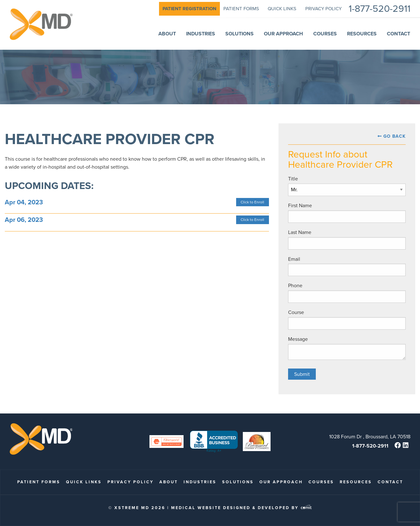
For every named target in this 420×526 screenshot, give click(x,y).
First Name (300, 205)
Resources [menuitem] (362, 34)
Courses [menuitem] (325, 34)
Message (298, 339)
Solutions (238, 482)
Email (294, 259)
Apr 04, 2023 (24, 202)
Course (296, 312)
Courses (321, 482)
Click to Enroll (252, 202)
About (169, 482)
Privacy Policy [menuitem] (323, 9)
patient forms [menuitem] (241, 9)
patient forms (39, 482)
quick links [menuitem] (282, 9)
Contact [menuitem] (398, 34)
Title (293, 179)
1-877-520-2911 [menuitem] (380, 9)
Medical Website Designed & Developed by (241, 508)
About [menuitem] (167, 34)
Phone (295, 285)
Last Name (300, 232)
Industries (200, 482)
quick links (84, 482)
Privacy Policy (130, 482)
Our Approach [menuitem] (283, 34)
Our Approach (281, 482)
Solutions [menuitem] (239, 34)
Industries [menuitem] (201, 34)
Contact (390, 482)
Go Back (395, 136)
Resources (356, 482)
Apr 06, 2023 (24, 220)
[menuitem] (189, 9)
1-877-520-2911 (370, 446)
